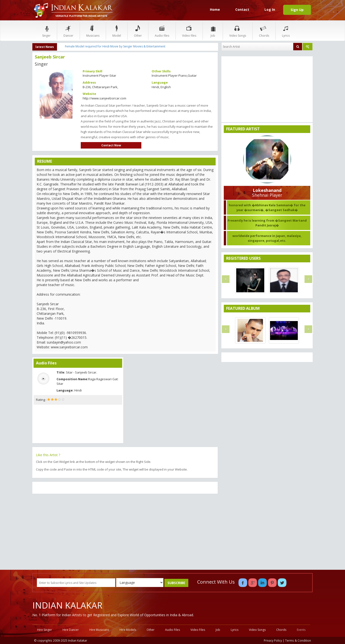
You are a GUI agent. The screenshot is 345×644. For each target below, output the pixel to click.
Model (117, 31)
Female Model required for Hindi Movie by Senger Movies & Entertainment (115, 46)
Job (213, 31)
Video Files (198, 630)
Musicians (93, 31)
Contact (242, 9)
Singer (46, 31)
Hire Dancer (71, 630)
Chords (264, 31)
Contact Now (111, 145)
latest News (45, 47)
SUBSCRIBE (176, 583)
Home (215, 9)
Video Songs (238, 31)
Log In (270, 9)
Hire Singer (45, 630)
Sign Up (297, 10)
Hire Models (128, 630)
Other (138, 31)
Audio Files (172, 630)
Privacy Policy (273, 640)
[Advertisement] (125, 532)
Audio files (162, 31)
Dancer (68, 31)
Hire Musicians (99, 630)
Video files (189, 31)
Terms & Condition (298, 640)
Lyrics (286, 31)
